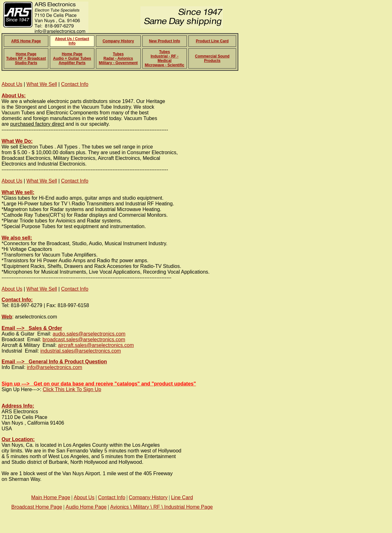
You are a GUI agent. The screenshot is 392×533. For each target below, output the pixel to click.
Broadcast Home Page (37, 507)
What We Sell (42, 84)
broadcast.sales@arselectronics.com (84, 339)
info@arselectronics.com (54, 367)
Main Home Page (51, 497)
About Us (12, 84)
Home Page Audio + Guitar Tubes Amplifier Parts (72, 58)
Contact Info (75, 84)
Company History (118, 41)
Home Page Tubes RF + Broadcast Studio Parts (26, 58)
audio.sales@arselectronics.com (89, 334)
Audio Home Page (86, 507)
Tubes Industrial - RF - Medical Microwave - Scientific (165, 58)
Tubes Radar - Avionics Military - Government (118, 58)
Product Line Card (212, 41)
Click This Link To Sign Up (72, 389)
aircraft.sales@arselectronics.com (96, 345)
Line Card (182, 497)
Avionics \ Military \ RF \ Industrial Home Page (161, 507)
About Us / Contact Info (72, 41)
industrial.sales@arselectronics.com (81, 351)
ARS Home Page (26, 41)
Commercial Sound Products (212, 58)
